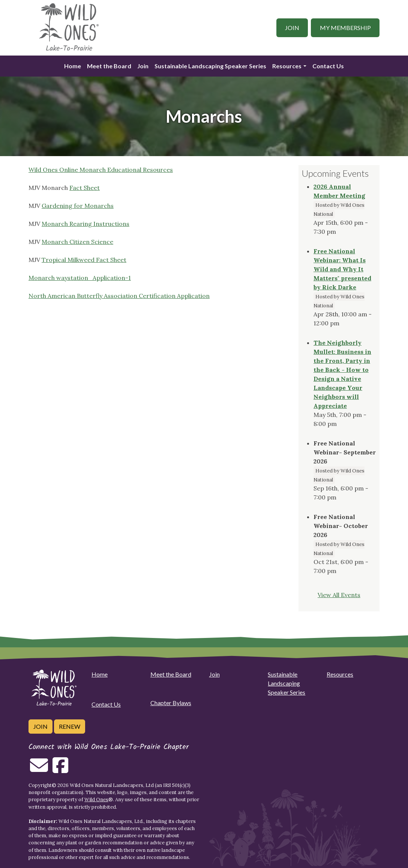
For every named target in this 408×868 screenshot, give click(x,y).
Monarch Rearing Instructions (85, 224)
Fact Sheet (85, 188)
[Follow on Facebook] (60, 770)
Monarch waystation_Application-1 (80, 278)
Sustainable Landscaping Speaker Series (210, 66)
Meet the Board (109, 66)
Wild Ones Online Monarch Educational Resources (101, 170)
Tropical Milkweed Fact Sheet (84, 260)
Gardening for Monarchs (78, 206)
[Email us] (39, 770)
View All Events (339, 595)
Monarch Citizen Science (77, 242)
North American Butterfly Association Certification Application (119, 296)
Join (292, 28)
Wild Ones (96, 800)
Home (73, 66)
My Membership (345, 28)
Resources (287, 66)
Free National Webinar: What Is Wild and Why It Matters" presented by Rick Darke (342, 269)
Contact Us (328, 66)
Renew (70, 726)
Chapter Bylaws (171, 703)
